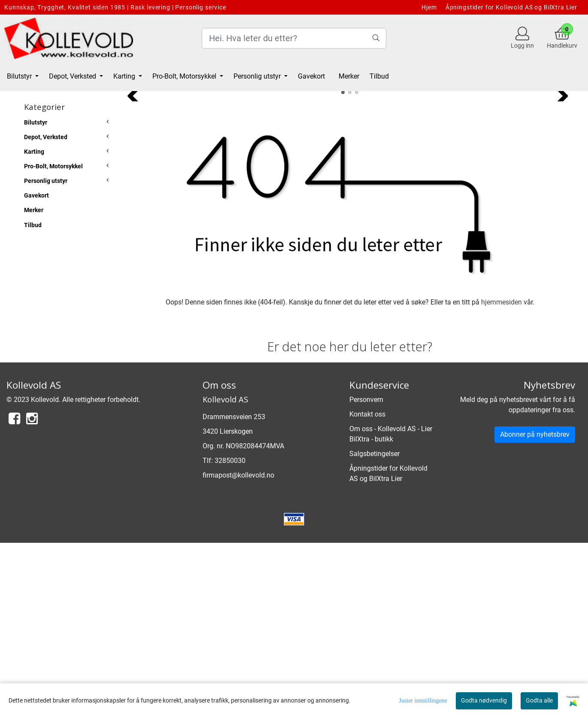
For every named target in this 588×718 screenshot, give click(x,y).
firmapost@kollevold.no (238, 650)
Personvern (366, 574)
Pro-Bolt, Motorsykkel (185, 76)
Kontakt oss (367, 589)
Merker (349, 76)
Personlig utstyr (258, 76)
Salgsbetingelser (374, 628)
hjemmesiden (502, 477)
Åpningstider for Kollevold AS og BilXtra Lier (511, 7)
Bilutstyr (20, 76)
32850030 (230, 636)
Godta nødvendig (484, 700)
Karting (125, 76)
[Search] (294, 38)
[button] (343, 267)
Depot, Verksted (73, 76)
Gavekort (311, 76)
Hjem (429, 7)
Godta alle (539, 700)
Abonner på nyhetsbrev (535, 609)
